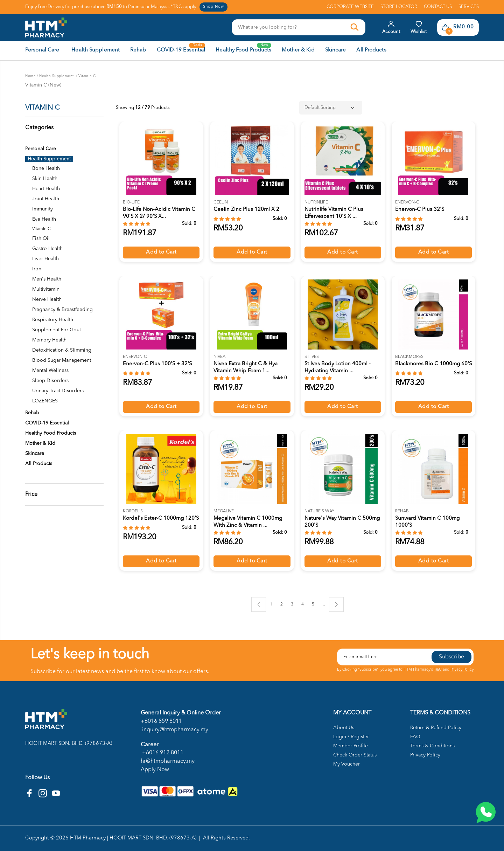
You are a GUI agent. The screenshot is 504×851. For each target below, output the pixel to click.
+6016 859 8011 (161, 721)
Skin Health (45, 179)
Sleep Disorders (50, 381)
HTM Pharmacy (88, 838)
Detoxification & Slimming (62, 350)
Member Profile (351, 746)
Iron (37, 269)
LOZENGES (45, 401)
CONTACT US (438, 7)
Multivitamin (46, 289)
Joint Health (46, 199)
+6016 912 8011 (162, 753)
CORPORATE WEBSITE (350, 7)
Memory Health (49, 340)
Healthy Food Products (51, 433)
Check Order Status (355, 755)
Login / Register (351, 737)
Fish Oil (41, 238)
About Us (344, 728)
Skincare (35, 454)
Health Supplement (57, 76)
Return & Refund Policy (436, 728)
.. (324, 603)
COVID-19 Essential (47, 423)
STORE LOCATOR (399, 7)
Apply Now (155, 770)
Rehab (32, 413)
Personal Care (41, 149)
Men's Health (47, 279)
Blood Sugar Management (62, 360)
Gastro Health (47, 249)
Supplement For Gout (57, 330)
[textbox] (292, 27)
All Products (39, 464)
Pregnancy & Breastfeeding (62, 310)
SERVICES (469, 7)
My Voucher (346, 764)
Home (30, 76)
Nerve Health (47, 299)
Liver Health (45, 259)
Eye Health (44, 219)
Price (31, 494)
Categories (39, 128)
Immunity (43, 209)
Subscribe (451, 657)
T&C (438, 670)
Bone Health (46, 168)
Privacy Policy (462, 670)
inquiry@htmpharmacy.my (174, 730)
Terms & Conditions (432, 746)
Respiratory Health (53, 320)
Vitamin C (87, 76)
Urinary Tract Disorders (58, 391)
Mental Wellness (50, 371)
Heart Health (46, 189)
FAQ (415, 737)
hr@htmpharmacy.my (168, 761)
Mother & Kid (40, 443)
